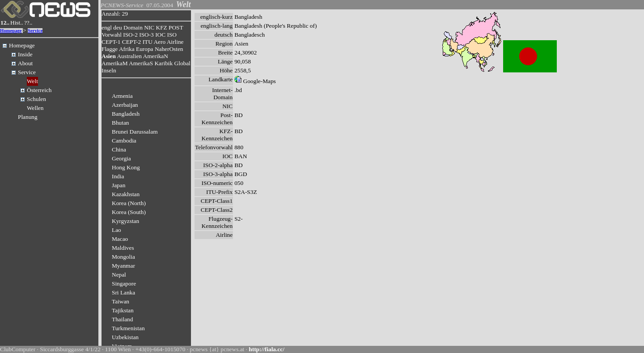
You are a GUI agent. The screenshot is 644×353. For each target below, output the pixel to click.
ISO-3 (146, 35)
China (119, 149)
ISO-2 (130, 35)
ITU (148, 42)
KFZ (162, 27)
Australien (129, 56)
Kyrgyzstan (125, 221)
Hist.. (17, 23)
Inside (25, 54)
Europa (145, 49)
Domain (133, 27)
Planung (28, 117)
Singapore (124, 284)
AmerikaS (141, 63)
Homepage (11, 31)
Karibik (163, 63)
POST (176, 27)
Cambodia (124, 141)
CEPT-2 (131, 42)
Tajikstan (123, 310)
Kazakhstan (126, 194)
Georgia (121, 158)
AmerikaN (156, 56)
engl (107, 27)
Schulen (36, 99)
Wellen (35, 108)
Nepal (119, 275)
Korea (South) (129, 212)
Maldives (123, 248)
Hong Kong (126, 167)
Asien (109, 56)
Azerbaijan (125, 105)
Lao (117, 230)
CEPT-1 (111, 42)
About (25, 63)
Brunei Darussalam (135, 132)
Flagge (110, 49)
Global (182, 63)
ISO (172, 35)
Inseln (109, 70)
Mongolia (123, 257)
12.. (5, 23)
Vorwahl (112, 35)
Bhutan (121, 123)
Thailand (122, 319)
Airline (175, 42)
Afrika (127, 49)
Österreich (39, 90)
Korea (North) (129, 203)
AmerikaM (114, 63)
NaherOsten (169, 49)
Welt (32, 81)
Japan (119, 185)
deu (117, 27)
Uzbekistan (125, 337)
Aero (159, 42)
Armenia (122, 96)
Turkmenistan (128, 328)
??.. (28, 23)
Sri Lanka (123, 292)
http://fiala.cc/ (267, 349)
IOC (160, 35)
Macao (120, 239)
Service (35, 31)
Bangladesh (126, 114)
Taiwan (121, 301)
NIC (149, 27)
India (118, 176)
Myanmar (123, 266)
